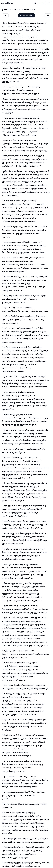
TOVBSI (15, 9)
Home (6, 9)
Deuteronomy (26, 9)
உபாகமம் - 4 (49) (26, 15)
